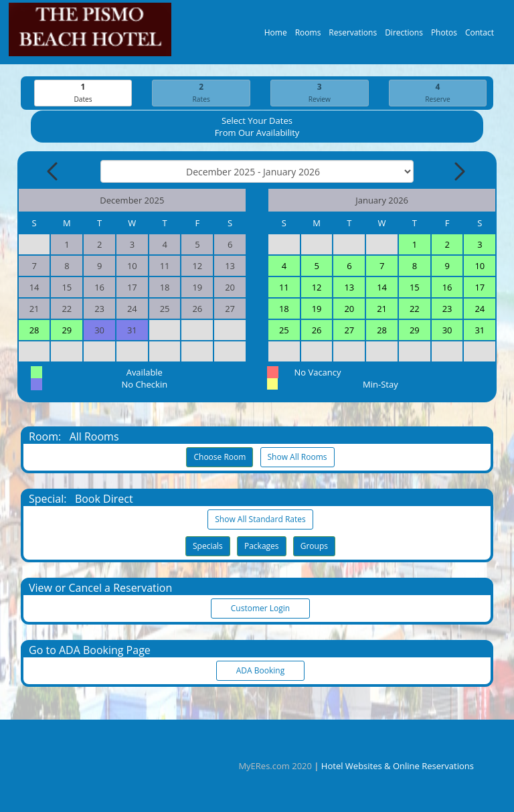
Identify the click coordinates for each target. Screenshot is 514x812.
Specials (208, 547)
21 (382, 309)
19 (317, 309)
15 (415, 288)
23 (447, 309)
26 (317, 331)
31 (480, 331)
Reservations (353, 36)
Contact (480, 36)
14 (382, 288)
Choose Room (220, 458)
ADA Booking (260, 671)
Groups (314, 547)
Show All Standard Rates (260, 520)
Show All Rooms (297, 458)
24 (480, 309)
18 (284, 309)
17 (480, 288)
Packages (262, 547)
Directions (404, 36)
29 (67, 331)
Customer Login (260, 609)
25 (284, 331)
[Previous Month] (54, 172)
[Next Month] (458, 172)
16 (447, 288)
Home (276, 36)
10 (480, 266)
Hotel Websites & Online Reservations (398, 766)
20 (349, 309)
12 (317, 288)
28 (34, 331)
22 (415, 309)
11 (284, 288)
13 (349, 288)
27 (349, 331)
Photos (444, 36)
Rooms (308, 36)
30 (447, 331)
